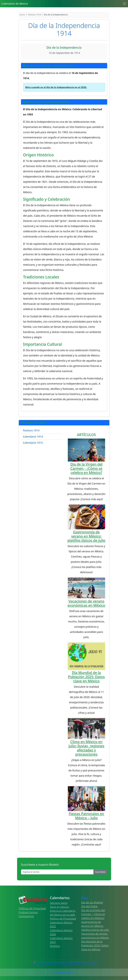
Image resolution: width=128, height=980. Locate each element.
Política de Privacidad (63, 919)
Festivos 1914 (31, 430)
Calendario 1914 (33, 437)
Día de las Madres (92, 902)
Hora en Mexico (60, 907)
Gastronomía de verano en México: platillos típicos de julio (86, 536)
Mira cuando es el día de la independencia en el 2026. (56, 87)
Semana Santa (59, 903)
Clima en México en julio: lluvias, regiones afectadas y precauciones (86, 748)
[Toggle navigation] (124, 4)
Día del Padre (89, 906)
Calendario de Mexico (15, 4)
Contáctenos (26, 916)
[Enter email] (57, 872)
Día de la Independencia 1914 (64, 29)
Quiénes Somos (28, 912)
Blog (85, 898)
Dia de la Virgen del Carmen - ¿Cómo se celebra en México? (86, 468)
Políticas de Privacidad (32, 908)
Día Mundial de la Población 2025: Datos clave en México (86, 677)
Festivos (55, 946)
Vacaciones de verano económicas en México (86, 603)
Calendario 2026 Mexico (64, 972)
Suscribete (100, 872)
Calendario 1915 (33, 443)
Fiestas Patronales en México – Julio (86, 816)
